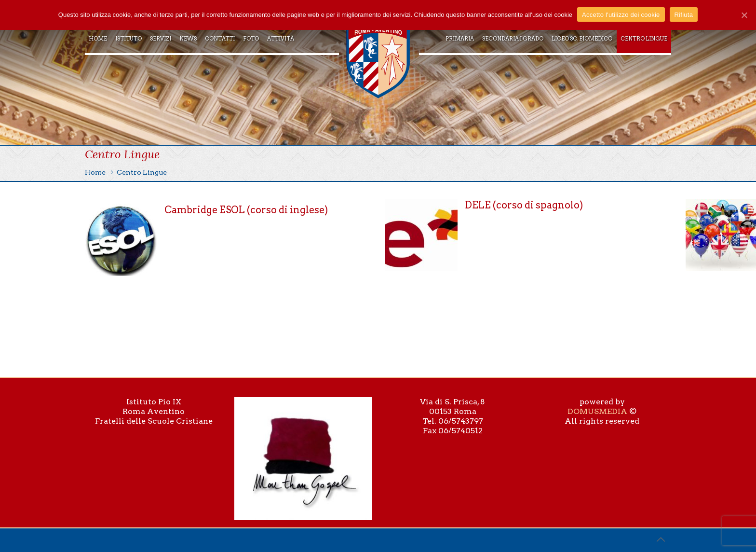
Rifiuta (684, 15)
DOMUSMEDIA (597, 411)
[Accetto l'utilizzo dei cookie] (744, 15)
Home (95, 172)
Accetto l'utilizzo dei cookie (621, 15)
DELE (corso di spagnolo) (524, 205)
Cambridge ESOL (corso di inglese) (246, 210)
